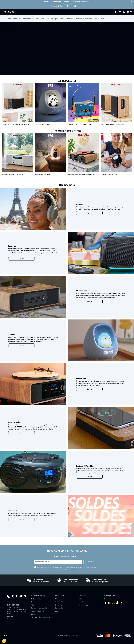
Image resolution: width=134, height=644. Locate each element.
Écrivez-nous (11, 619)
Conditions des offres (38, 611)
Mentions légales (36, 602)
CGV (33, 605)
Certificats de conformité (87, 602)
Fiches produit (84, 605)
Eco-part (34, 614)
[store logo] (11, 12)
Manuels (82, 599)
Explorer (89, 213)
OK (68, 6)
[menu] (67, 19)
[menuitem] (9, 19)
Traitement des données (74, 569)
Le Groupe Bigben (37, 599)
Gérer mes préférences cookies (41, 617)
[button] (66, 73)
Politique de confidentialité (39, 608)
